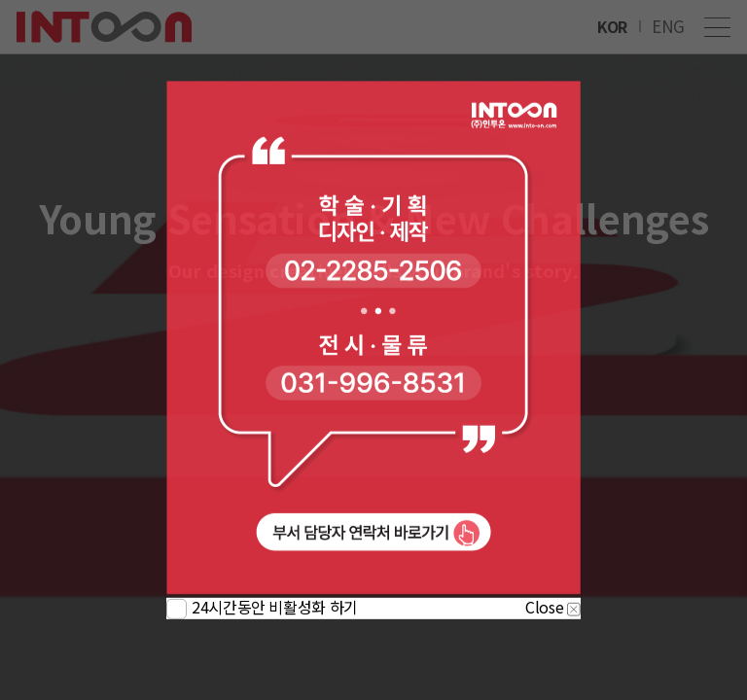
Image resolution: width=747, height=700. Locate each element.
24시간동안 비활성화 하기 (275, 607)
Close (553, 607)
